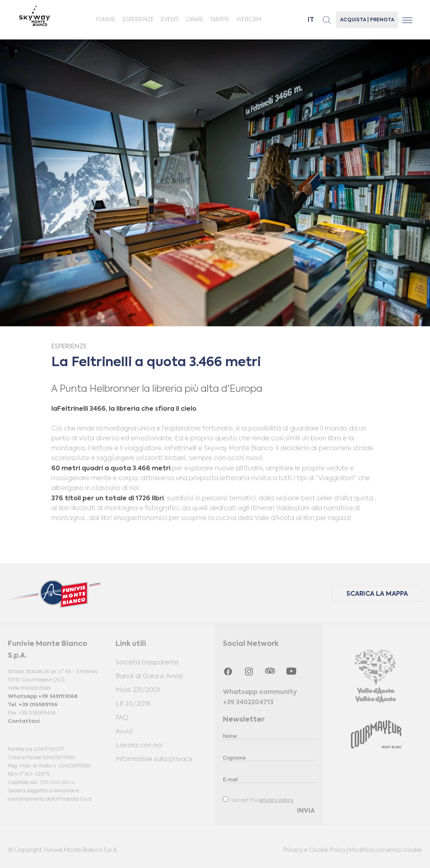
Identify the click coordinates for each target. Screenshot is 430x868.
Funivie (106, 20)
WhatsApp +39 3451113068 (43, 697)
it (311, 20)
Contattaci (24, 721)
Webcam (249, 20)
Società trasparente (147, 663)
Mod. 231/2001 (138, 690)
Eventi (170, 20)
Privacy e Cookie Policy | (316, 850)
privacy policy (276, 801)
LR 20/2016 (133, 704)
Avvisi (124, 732)
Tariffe (220, 20)
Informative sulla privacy (154, 759)
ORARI (194, 20)
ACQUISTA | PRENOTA (367, 20)
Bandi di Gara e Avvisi (149, 677)
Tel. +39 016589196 (33, 705)
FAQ (122, 718)
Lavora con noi (139, 746)
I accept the (258, 800)
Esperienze (138, 20)
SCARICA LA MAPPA (377, 594)
